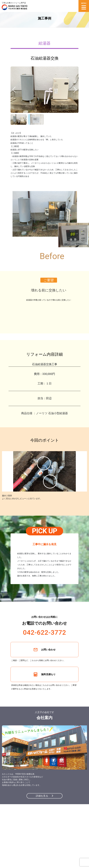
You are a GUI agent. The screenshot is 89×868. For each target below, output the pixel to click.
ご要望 (49, 280)
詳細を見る (44, 796)
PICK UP (44, 531)
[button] (75, 90)
